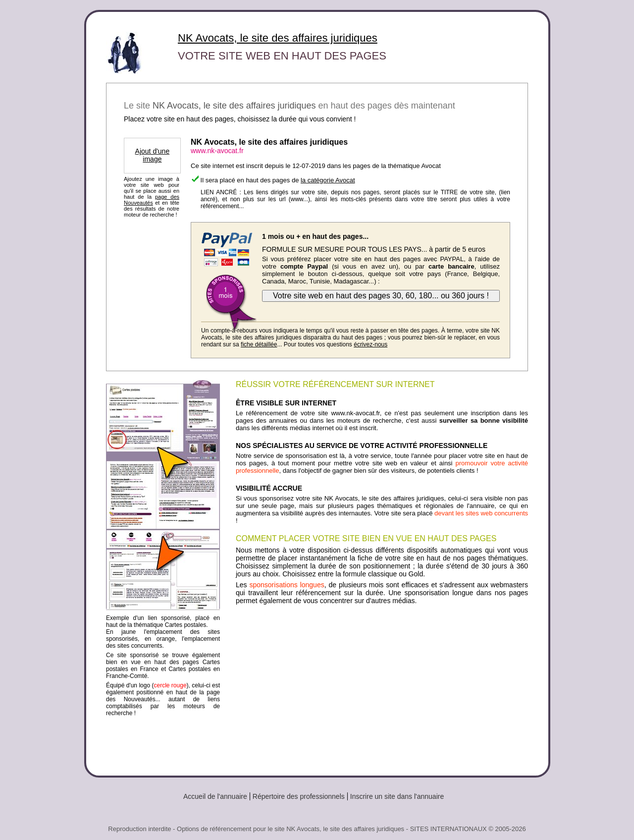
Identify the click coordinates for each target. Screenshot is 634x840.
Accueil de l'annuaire (215, 796)
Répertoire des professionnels (299, 796)
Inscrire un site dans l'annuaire (397, 796)
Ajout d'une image (153, 155)
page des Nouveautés (152, 200)
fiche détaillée (259, 344)
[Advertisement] (382, 686)
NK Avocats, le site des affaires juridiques (278, 38)
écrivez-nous (370, 344)
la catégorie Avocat (328, 180)
